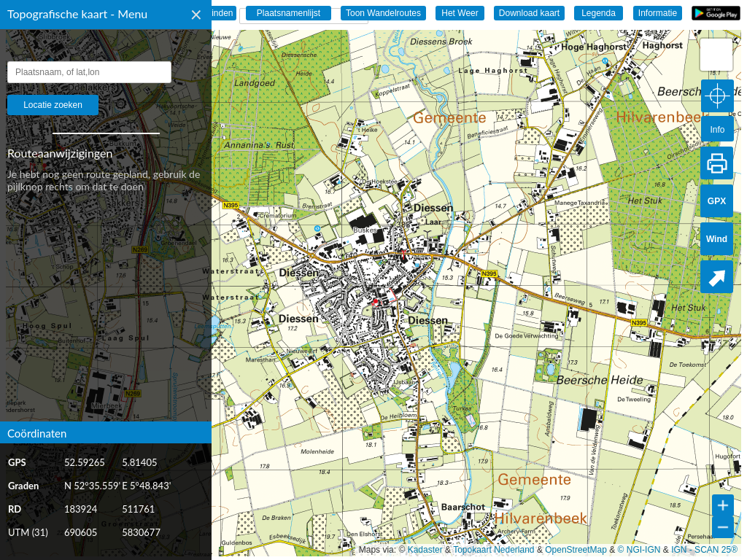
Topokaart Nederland (494, 550)
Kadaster (425, 550)
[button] (716, 55)
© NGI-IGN (639, 550)
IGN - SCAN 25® (704, 550)
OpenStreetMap (576, 550)
